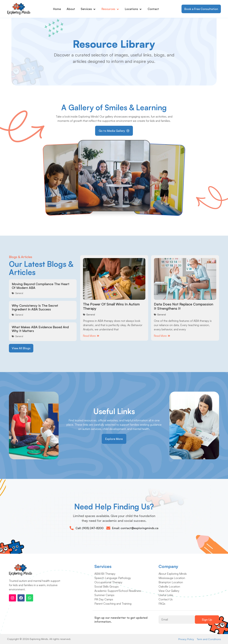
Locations (133, 9)
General (19, 293)
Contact (153, 9)
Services (88, 9)
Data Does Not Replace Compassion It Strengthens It (184, 306)
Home (57, 9)
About (71, 9)
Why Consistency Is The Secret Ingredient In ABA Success (35, 307)
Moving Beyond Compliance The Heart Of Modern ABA (41, 286)
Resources (110, 9)
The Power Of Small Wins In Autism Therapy (111, 306)
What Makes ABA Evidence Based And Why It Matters (40, 329)
